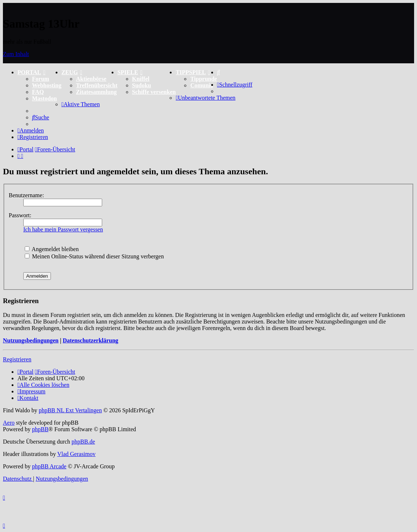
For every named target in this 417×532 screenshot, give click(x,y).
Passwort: (20, 215)
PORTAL (31, 72)
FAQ (38, 92)
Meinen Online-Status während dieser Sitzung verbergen (94, 256)
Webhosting (47, 85)
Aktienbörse (91, 79)
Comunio (202, 85)
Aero (9, 423)
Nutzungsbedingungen (31, 340)
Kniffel (141, 79)
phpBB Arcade (49, 466)
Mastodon (44, 98)
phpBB (40, 429)
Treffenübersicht (97, 85)
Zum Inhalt (16, 54)
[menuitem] (218, 72)
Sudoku (142, 85)
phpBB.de (83, 442)
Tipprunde (204, 79)
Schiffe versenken (154, 92)
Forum (41, 79)
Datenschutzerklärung (90, 340)
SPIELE (130, 72)
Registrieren (17, 359)
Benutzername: (26, 195)
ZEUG (72, 72)
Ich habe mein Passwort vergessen (63, 229)
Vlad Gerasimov (76, 454)
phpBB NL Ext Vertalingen (70, 410)
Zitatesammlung (96, 92)
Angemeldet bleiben (52, 249)
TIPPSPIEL (193, 72)
